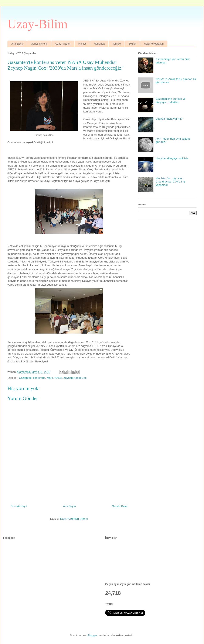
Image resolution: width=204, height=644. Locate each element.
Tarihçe (117, 44)
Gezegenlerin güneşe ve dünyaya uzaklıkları (171, 100)
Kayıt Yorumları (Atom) (74, 519)
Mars (50, 378)
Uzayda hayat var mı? (169, 119)
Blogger (92, 635)
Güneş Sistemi (39, 44)
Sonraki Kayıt (19, 506)
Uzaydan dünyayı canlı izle (172, 158)
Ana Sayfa (17, 44)
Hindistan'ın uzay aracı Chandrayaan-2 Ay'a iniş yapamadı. (170, 182)
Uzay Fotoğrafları (154, 44)
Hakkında (99, 44)
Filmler (82, 44)
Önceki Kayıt (120, 506)
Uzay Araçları (63, 44)
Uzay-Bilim (38, 24)
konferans (39, 378)
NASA (58, 378)
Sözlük (132, 44)
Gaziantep (25, 378)
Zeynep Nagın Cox (75, 378)
